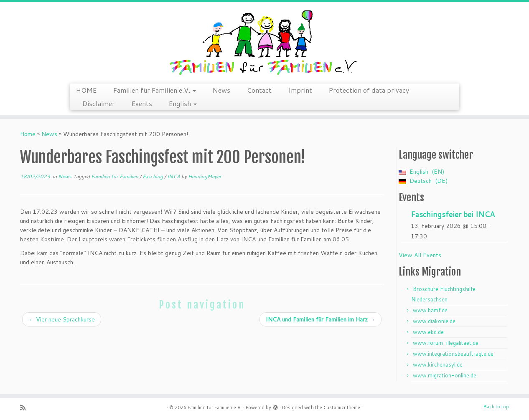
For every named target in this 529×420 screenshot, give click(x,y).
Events (142, 103)
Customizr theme (342, 407)
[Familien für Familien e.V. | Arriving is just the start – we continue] (264, 42)
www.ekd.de (428, 332)
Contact (259, 90)
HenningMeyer (205, 176)
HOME (86, 90)
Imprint (300, 90)
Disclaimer (99, 103)
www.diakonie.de (434, 321)
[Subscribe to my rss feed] (25, 408)
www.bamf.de (430, 310)
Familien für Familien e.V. (155, 90)
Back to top (496, 407)
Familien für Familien (115, 176)
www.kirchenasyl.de (438, 364)
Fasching (153, 176)
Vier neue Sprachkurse (62, 319)
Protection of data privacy (369, 90)
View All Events (420, 255)
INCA (174, 176)
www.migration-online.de (445, 375)
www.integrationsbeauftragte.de (453, 354)
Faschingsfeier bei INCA (453, 214)
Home (28, 134)
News (221, 90)
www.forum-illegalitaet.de (446, 343)
